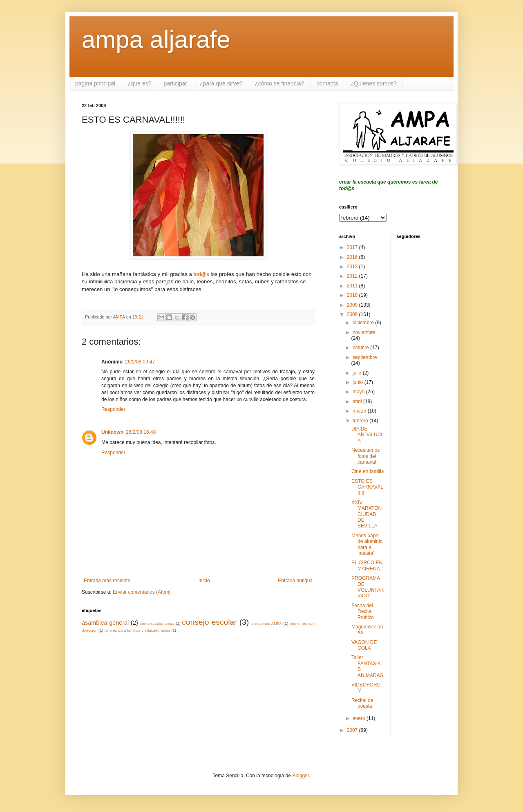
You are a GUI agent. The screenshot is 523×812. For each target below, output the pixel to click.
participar (175, 83)
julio (358, 373)
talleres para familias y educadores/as (137, 630)
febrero (361, 421)
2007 (353, 730)
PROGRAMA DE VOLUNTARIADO (368, 587)
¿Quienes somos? (373, 83)
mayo (359, 392)
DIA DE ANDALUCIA (367, 435)
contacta (327, 83)
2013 (353, 267)
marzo (360, 411)
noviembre (364, 332)
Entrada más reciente (107, 581)
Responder (113, 409)
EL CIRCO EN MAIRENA (367, 565)
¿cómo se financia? (279, 83)
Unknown (112, 432)
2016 (353, 257)
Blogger (301, 776)
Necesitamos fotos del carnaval (365, 456)
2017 (353, 247)
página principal (95, 83)
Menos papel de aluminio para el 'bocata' (367, 544)
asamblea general (105, 623)
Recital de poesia (362, 703)
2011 (353, 286)
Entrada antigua (295, 581)
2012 (353, 276)
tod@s (201, 274)
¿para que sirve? (221, 83)
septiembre (365, 357)
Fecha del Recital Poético (363, 611)
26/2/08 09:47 (140, 362)
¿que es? (139, 83)
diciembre (364, 323)
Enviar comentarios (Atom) (142, 592)
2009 (353, 305)
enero (360, 718)
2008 (353, 314)
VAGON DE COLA (364, 645)
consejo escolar (209, 622)
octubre (361, 348)
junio (359, 382)
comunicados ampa (157, 623)
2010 (353, 295)
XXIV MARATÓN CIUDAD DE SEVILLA (367, 514)
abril (358, 402)
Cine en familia (368, 471)
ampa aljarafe (156, 39)
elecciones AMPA (267, 623)
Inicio (204, 581)
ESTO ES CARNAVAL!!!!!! (367, 487)
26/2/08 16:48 (141, 432)
